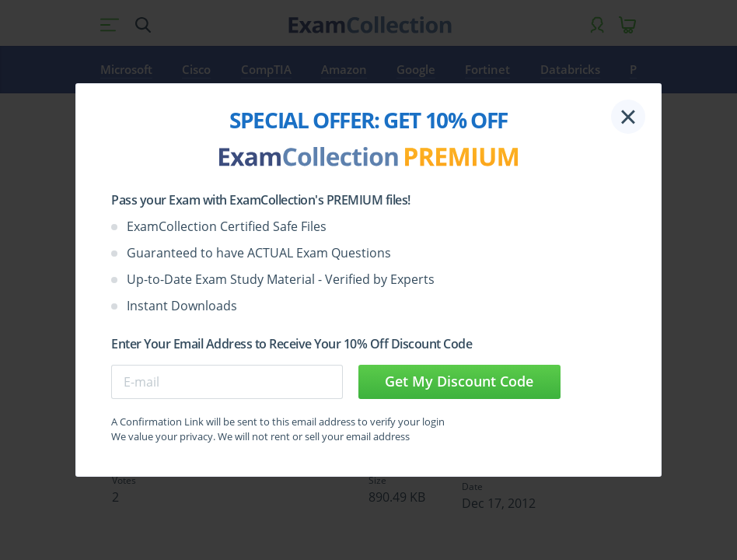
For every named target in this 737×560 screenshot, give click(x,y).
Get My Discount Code (459, 381)
